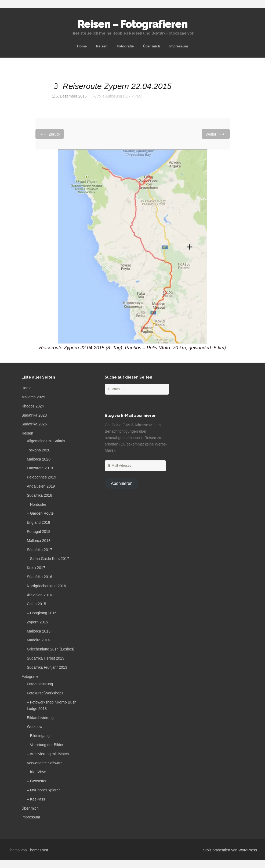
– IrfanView (36, 772)
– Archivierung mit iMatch (48, 754)
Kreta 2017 (36, 568)
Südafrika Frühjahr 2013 (47, 667)
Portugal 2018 (39, 532)
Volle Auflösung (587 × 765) (119, 96)
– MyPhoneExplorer (43, 790)
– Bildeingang (38, 736)
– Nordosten (37, 504)
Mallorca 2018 (39, 541)
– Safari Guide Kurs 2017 (48, 559)
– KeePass (36, 799)
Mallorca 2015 (39, 631)
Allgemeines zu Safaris (46, 441)
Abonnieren (122, 483)
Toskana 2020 (39, 450)
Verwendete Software (45, 763)
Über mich (152, 46)
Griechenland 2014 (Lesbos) (51, 649)
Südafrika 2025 (34, 424)
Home (82, 46)
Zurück (50, 134)
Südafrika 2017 (39, 550)
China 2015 (37, 604)
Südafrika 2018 (39, 495)
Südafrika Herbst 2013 (46, 658)
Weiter (216, 134)
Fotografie (125, 46)
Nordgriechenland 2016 (46, 586)
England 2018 (38, 522)
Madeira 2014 (38, 640)
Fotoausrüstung (40, 684)
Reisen (102, 46)
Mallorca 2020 (39, 459)
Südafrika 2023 (34, 415)
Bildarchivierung (40, 718)
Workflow (35, 727)
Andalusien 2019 (41, 486)
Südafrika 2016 (39, 577)
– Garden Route (40, 513)
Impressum (179, 46)
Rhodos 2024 (33, 406)
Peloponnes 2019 (41, 477)
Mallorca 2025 (33, 397)
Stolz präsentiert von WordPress (230, 850)
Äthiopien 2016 (39, 595)
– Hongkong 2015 (42, 613)
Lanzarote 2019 (40, 468)
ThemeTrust (38, 850)
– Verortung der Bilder (45, 745)
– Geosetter (37, 781)
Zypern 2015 (37, 622)
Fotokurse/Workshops (45, 693)
